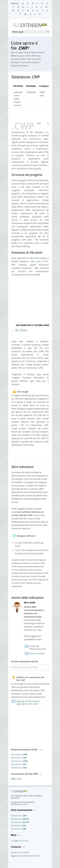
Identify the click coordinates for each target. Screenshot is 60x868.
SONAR (23, 330)
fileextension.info (19, 804)
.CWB (32, 261)
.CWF (38, 261)
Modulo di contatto (20, 852)
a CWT (16, 779)
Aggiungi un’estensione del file (25, 856)
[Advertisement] (36, 115)
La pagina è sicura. (20, 841)
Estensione (19, 755)
